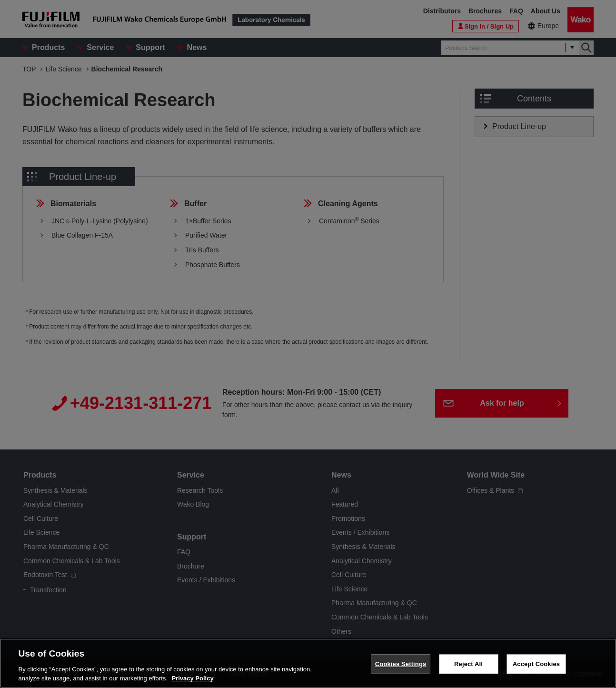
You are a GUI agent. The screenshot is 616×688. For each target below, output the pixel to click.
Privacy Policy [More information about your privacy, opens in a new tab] (192, 678)
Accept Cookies (536, 664)
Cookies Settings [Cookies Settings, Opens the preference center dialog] (401, 664)
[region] (308, 663)
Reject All (468, 664)
